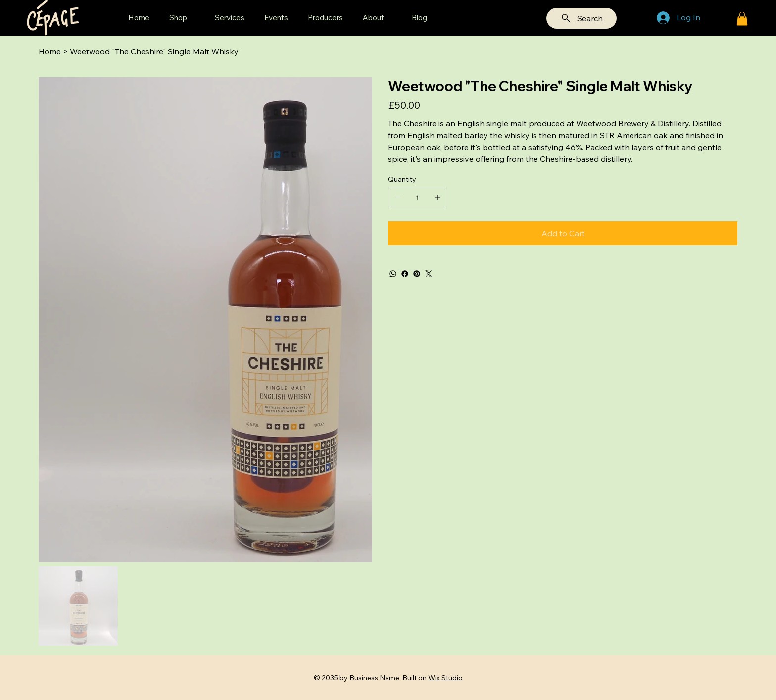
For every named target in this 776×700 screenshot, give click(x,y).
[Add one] (437, 198)
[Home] (50, 51)
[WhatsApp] (393, 274)
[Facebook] (405, 274)
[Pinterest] (417, 274)
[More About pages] (389, 18)
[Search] (582, 18)
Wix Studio (445, 678)
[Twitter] (429, 274)
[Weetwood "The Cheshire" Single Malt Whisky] (154, 51)
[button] (742, 19)
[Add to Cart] (563, 233)
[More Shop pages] (193, 18)
